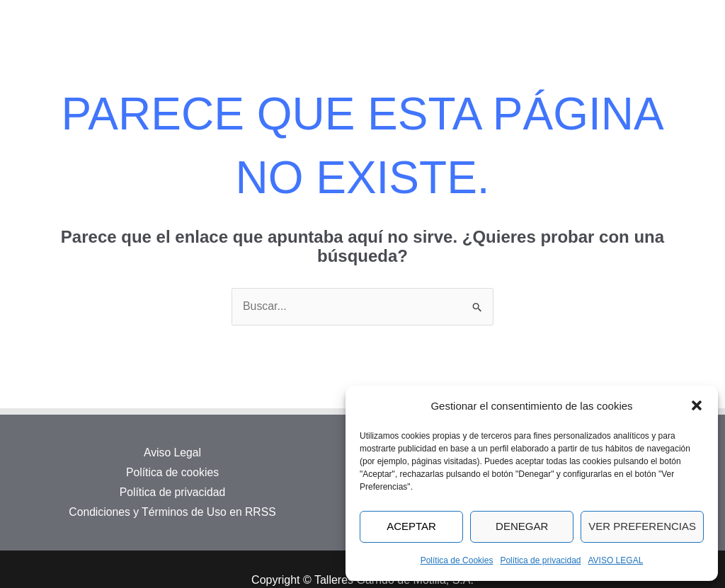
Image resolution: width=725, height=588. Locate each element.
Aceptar (411, 526)
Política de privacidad (540, 560)
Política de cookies (172, 472)
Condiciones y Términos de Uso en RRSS (173, 511)
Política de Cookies (457, 560)
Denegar (522, 526)
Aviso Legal (172, 453)
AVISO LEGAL (616, 560)
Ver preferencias (642, 526)
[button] (697, 405)
